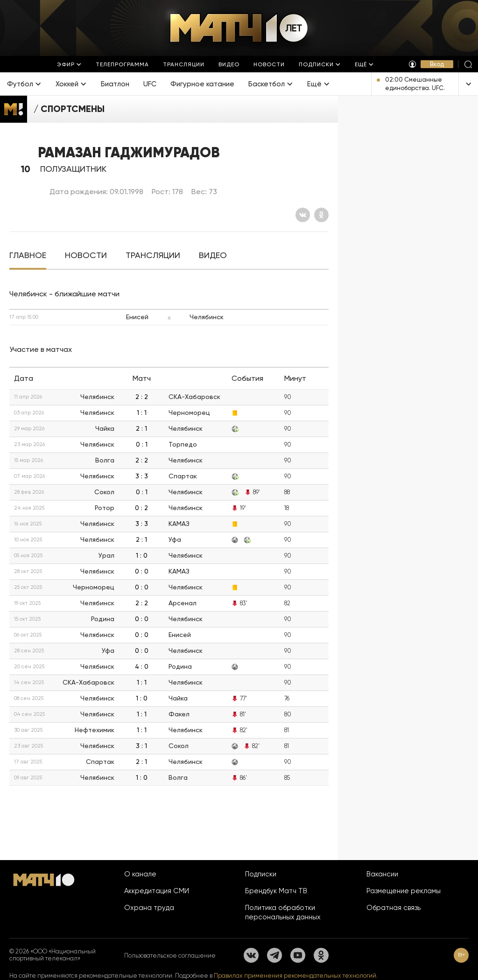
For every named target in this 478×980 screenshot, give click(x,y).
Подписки (261, 874)
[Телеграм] (274, 955)
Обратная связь (394, 908)
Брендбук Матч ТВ (276, 891)
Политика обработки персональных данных (283, 912)
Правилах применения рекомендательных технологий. (296, 976)
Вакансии (382, 874)
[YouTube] (298, 955)
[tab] (28, 255)
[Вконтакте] (303, 215)
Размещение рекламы (404, 891)
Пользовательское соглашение (170, 955)
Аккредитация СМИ (157, 891)
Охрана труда (149, 908)
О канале (140, 874)
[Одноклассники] (321, 215)
